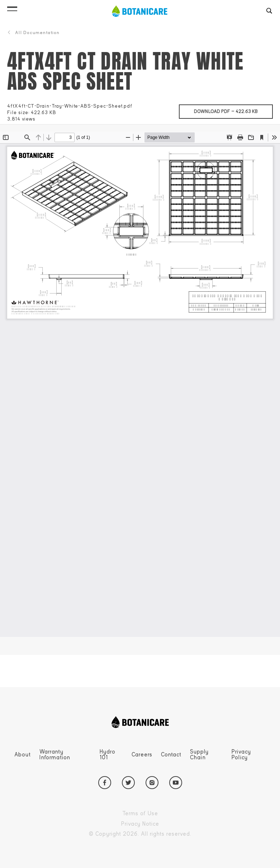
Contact (171, 755)
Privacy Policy (241, 755)
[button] (12, 7)
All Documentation (33, 33)
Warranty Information (55, 755)
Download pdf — (233, 109)
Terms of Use (157, 814)
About (23, 755)
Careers (142, 755)
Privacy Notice (157, 824)
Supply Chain (199, 755)
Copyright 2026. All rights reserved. (157, 834)
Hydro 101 (108, 755)
